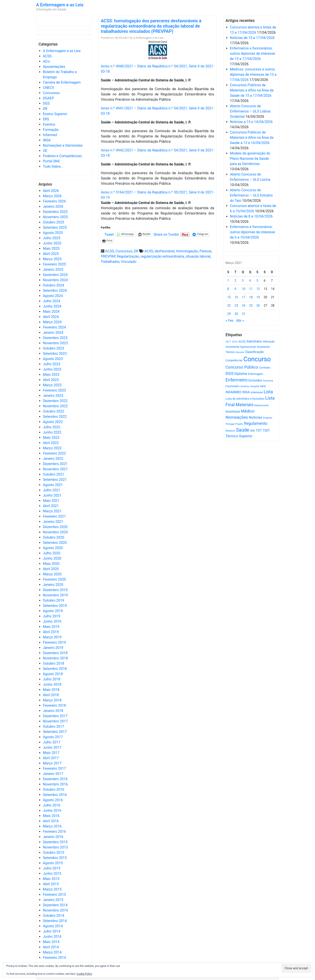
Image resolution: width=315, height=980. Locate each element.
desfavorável (164, 251)
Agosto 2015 (53, 863)
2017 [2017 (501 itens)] (228, 342)
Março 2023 (52, 385)
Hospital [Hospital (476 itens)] (255, 386)
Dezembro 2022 (55, 401)
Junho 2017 (52, 747)
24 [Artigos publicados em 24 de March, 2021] (244, 306)
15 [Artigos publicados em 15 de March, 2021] (229, 297)
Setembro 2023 (55, 354)
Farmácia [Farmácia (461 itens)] (268, 381)
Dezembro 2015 (55, 842)
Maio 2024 (51, 312)
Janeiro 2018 (53, 711)
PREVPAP (108, 256)
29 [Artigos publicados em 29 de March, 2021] (229, 314)
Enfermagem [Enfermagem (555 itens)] (255, 374)
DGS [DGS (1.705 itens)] (229, 374)
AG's (46, 61)
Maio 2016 (51, 816)
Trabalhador (110, 262)
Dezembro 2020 (55, 527)
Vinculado (129, 262)
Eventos (49, 124)
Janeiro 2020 (53, 585)
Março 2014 (52, 952)
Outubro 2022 (53, 411)
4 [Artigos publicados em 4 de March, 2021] (250, 281)
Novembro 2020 (55, 532)
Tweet (109, 234)
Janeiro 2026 (53, 206)
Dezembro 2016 (55, 779)
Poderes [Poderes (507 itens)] (268, 418)
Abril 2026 (51, 191)
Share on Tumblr (166, 234)
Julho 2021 (52, 490)
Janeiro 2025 (53, 270)
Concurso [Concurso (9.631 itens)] (257, 359)
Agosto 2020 (53, 548)
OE (45, 151)
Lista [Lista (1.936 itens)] (268, 392)
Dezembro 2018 (55, 653)
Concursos (51, 93)
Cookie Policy (84, 974)
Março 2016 (52, 826)
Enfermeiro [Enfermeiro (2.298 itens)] (237, 380)
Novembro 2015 (55, 847)
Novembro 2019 (55, 595)
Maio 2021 (51, 501)
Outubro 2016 (53, 789)
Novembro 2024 (55, 280)
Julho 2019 (52, 616)
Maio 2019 (51, 627)
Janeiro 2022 (53, 459)
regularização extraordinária (162, 256)
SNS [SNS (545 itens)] (253, 431)
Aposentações (54, 67)
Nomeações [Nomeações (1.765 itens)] (237, 417)
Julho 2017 (52, 742)
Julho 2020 (52, 553)
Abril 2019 (51, 632)
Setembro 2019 (55, 606)
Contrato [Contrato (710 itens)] (265, 368)
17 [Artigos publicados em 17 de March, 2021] (244, 297)
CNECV (49, 88)
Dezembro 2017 (55, 716)
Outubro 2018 (53, 663)
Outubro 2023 (53, 348)
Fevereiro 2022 (54, 453)
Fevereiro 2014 (54, 958)
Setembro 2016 (55, 795)
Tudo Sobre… (53, 166)
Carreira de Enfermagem (62, 82)
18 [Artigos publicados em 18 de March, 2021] (251, 297)
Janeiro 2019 (53, 648)
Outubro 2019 (53, 600)
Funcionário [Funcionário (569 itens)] (233, 386)
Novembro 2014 (55, 910)
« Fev (229, 321)
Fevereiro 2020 (54, 579)
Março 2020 (52, 574)
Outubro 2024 (53, 285)
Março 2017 (52, 763)
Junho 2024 (52, 306)
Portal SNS (51, 161)
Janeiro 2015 (53, 900)
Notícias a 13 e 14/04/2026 (251, 122)
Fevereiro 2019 (54, 642)
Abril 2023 (51, 380)
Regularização (128, 256)
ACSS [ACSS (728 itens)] (242, 341)
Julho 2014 (52, 931)
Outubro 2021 (53, 474)
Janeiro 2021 (53, 522)
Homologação (187, 251)
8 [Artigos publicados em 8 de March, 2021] (228, 289)
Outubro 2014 (53, 916)
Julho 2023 (52, 364)
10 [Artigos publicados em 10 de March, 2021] (244, 289)
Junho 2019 (52, 621)
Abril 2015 (51, 884)
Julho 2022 (52, 427)
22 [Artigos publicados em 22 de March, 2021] (229, 306)
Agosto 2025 (53, 233)
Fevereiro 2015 (54, 895)
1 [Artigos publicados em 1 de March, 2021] (228, 281)
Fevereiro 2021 (54, 516)
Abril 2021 (51, 506)
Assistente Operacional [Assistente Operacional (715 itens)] (241, 347)
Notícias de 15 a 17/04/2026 (252, 38)
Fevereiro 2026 (54, 201)
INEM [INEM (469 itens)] (263, 386)
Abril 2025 (51, 254)
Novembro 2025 (55, 217)
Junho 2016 (52, 811)
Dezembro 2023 (55, 338)
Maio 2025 (51, 249)
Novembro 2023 (55, 343)
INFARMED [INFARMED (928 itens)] (234, 392)
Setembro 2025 (55, 227)
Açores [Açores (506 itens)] (240, 352)
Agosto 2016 (53, 800)
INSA (47, 140)
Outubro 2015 (53, 853)
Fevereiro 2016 (54, 832)
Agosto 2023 (53, 359)
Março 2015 (52, 889)
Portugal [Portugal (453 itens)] (230, 424)
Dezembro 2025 (55, 212)
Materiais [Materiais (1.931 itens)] (245, 405)
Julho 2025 (52, 238)
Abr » (240, 321)
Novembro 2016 (55, 784)
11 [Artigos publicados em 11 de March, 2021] (251, 289)
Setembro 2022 (55, 417)
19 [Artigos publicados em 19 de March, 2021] (258, 297)
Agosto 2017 (53, 737)
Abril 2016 (51, 821)
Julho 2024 (52, 301)
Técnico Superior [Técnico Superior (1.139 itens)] (239, 436)
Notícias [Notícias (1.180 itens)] (256, 417)
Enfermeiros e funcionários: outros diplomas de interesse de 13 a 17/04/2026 (252, 54)
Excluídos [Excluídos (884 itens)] (255, 380)
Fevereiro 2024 (54, 327)
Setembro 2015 (55, 858)
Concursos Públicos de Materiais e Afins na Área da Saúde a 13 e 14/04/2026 (252, 138)
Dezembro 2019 (55, 590)
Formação (51, 130)
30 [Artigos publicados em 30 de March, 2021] (236, 314)
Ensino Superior (55, 114)
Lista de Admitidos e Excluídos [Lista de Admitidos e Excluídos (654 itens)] (245, 399)
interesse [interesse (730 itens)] (257, 392)
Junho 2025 (52, 243)
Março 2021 (52, 511)
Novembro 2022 (55, 406)
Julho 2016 (52, 805)
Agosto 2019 (53, 611)
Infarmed (50, 135)
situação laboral (198, 256)
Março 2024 (52, 322)
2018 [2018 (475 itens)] (235, 342)
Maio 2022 (51, 438)
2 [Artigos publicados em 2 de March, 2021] (235, 281)
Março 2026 (52, 196)
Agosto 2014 (53, 926)
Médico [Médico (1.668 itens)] (248, 411)
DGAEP (48, 98)
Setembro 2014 (55, 921)
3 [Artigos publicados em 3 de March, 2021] (243, 281)
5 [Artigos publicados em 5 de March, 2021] (257, 281)
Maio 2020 (51, 564)
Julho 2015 (52, 868)
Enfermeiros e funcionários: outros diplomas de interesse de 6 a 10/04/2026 (252, 232)
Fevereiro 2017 (54, 768)
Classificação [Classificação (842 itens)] (254, 352)
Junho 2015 (52, 874)
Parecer (205, 251)
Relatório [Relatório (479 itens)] (230, 431)
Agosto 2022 (53, 422)
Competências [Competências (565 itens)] (234, 360)
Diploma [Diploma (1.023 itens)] (241, 374)
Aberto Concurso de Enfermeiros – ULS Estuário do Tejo (251, 195)
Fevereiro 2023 (54, 390)
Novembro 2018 (55, 658)
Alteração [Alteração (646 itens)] (269, 342)
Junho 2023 (52, 369)
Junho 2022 (52, 432)
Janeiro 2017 (53, 774)
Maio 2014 (51, 942)
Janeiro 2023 (53, 396)
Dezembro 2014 (55, 905)
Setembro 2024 (55, 291)
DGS (46, 103)
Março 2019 (52, 637)
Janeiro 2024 (53, 333)
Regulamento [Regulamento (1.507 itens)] (256, 423)
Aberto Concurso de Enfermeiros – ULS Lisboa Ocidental (250, 111)
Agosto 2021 (53, 485)
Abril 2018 (51, 695)
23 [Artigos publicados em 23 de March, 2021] (236, 306)
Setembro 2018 (55, 669)
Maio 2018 (51, 690)
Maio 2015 (51, 879)
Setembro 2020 (55, 543)
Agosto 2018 (53, 674)
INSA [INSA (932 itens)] (246, 392)
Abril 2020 (51, 569)
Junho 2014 (52, 937)
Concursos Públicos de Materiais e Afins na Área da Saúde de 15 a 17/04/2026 (252, 90)
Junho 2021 (52, 495)
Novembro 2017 (55, 721)
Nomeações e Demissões (63, 145)
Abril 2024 (51, 317)
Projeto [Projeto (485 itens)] (239, 424)
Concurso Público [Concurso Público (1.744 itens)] (242, 367)
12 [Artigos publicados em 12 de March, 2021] (258, 289)
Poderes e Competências (62, 156)
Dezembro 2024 (55, 275)
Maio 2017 (51, 753)
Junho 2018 (52, 684)
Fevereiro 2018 (54, 705)
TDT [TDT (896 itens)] (259, 430)
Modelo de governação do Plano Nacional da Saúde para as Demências (250, 159)
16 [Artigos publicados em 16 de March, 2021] (236, 297)
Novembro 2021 (55, 469)
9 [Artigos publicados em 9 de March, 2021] (235, 289)
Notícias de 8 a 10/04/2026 (251, 216)
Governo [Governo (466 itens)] (245, 386)
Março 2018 (52, 700)
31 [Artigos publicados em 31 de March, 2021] (244, 314)
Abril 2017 (51, 758)
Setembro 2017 (55, 732)
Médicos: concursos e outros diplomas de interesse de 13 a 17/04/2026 (253, 75)
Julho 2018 (52, 679)
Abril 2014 (51, 947)
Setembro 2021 (55, 480)
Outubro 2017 (53, 726)
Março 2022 (52, 448)
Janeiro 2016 (53, 837)
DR (45, 109)
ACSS (47, 56)
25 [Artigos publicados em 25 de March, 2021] (251, 306)
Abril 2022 (51, 443)
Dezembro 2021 (55, 464)
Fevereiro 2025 (54, 264)
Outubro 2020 (53, 537)
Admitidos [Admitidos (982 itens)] (254, 341)
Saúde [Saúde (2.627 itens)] (243, 430)
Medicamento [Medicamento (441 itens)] (262, 405)
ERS (46, 119)
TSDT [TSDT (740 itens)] (266, 430)
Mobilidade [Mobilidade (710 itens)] (233, 412)
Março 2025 (52, 259)
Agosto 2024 (53, 296)
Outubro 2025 (53, 222)
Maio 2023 (51, 375)
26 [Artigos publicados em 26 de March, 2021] (258, 306)
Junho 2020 (52, 558)
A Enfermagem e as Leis (60, 5)
